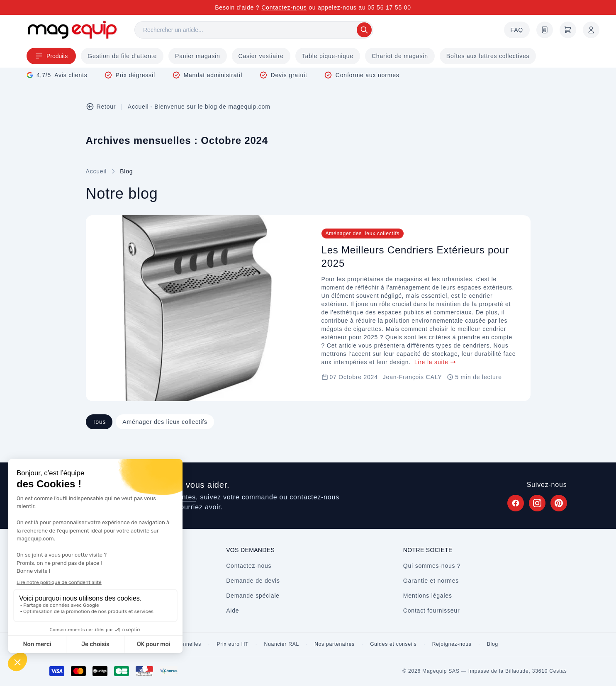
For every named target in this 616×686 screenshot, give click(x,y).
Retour (101, 107)
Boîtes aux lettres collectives (488, 56)
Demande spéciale (253, 596)
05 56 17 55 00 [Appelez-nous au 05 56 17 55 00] (389, 7)
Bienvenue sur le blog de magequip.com (212, 107)
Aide (233, 611)
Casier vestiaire (261, 56)
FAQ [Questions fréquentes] (517, 30)
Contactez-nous (284, 7)
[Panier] (568, 30)
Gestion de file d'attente (122, 56)
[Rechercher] (254, 30)
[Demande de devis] (545, 30)
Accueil (138, 107)
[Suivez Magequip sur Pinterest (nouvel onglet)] (559, 503)
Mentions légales (428, 596)
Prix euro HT (233, 644)
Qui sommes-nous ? (432, 566)
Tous (99, 422)
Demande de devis (253, 581)
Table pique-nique (328, 56)
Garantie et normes (431, 581)
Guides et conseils (393, 644)
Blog (493, 644)
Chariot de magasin (400, 56)
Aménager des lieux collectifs (165, 422)
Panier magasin (197, 56)
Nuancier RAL (282, 644)
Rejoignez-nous (452, 644)
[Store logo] (72, 30)
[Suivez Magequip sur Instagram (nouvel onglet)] (537, 503)
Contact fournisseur (432, 611)
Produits (51, 56)
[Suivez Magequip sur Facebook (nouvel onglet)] (516, 503)
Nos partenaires (335, 644)
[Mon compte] (591, 30)
